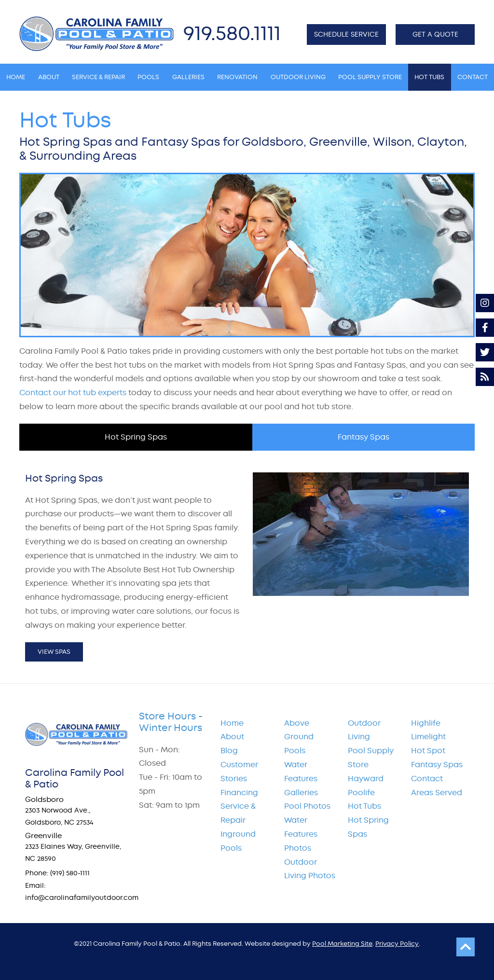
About (232, 737)
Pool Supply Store (371, 758)
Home (232, 723)
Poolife (361, 793)
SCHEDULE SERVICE (346, 34)
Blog (229, 751)
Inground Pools (238, 841)
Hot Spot (428, 751)
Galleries (301, 793)
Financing (239, 793)
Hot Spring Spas (368, 827)
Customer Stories (239, 772)
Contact (427, 779)
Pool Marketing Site (342, 944)
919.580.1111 (232, 33)
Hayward (366, 779)
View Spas (54, 652)
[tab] (136, 437)
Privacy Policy (397, 944)
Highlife (426, 723)
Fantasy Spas (437, 765)
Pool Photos (307, 806)
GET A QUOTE (435, 34)
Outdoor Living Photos (310, 869)
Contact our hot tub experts (73, 393)
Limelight (428, 737)
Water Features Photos (301, 834)
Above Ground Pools (299, 737)
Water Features (301, 772)
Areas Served (437, 793)
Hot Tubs (364, 806)
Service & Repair (238, 813)
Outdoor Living (364, 730)
